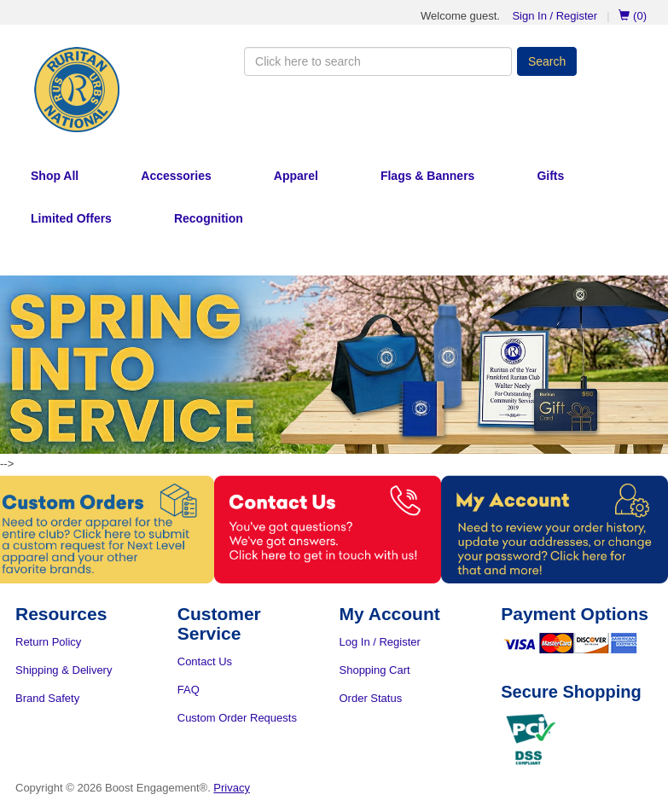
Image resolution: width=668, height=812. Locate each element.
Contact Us (205, 661)
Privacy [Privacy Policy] (232, 788)
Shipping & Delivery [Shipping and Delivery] (64, 670)
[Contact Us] (334, 529)
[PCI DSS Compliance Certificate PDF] (531, 739)
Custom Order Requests (237, 718)
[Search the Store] (378, 61)
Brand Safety (47, 698)
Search (547, 61)
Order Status (371, 698)
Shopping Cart (375, 670)
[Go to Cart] (626, 16)
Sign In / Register (555, 16)
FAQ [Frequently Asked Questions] (189, 690)
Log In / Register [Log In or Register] (380, 642)
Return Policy (48, 642)
